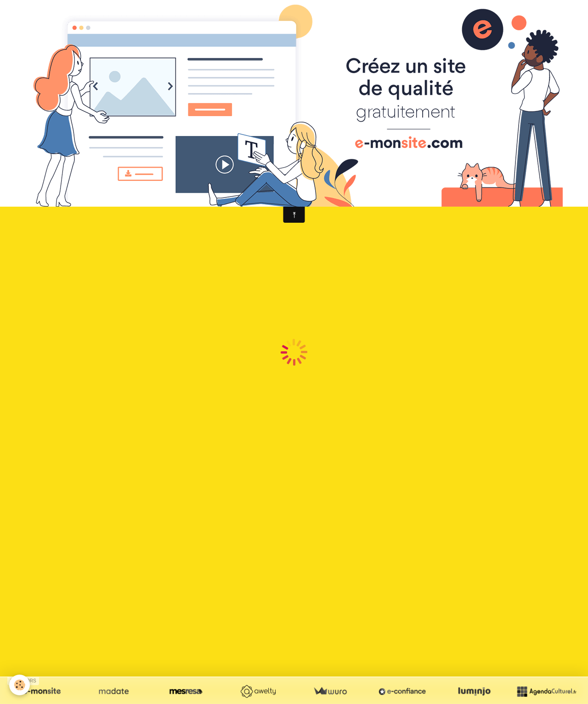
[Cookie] (20, 685)
